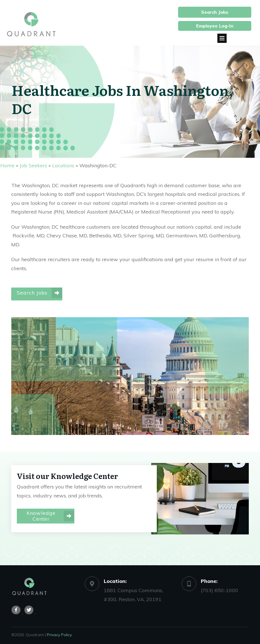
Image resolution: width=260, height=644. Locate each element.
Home (7, 165)
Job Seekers (33, 165)
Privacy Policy (59, 632)
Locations (63, 165)
